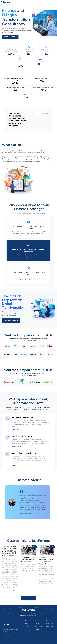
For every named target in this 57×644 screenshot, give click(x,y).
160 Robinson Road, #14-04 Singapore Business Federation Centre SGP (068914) (12, 630)
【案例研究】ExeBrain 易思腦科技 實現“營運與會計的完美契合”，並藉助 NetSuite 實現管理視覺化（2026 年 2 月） (10, 551)
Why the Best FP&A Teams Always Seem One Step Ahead (27, 559)
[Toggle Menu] (54, 2)
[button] (27, 134)
